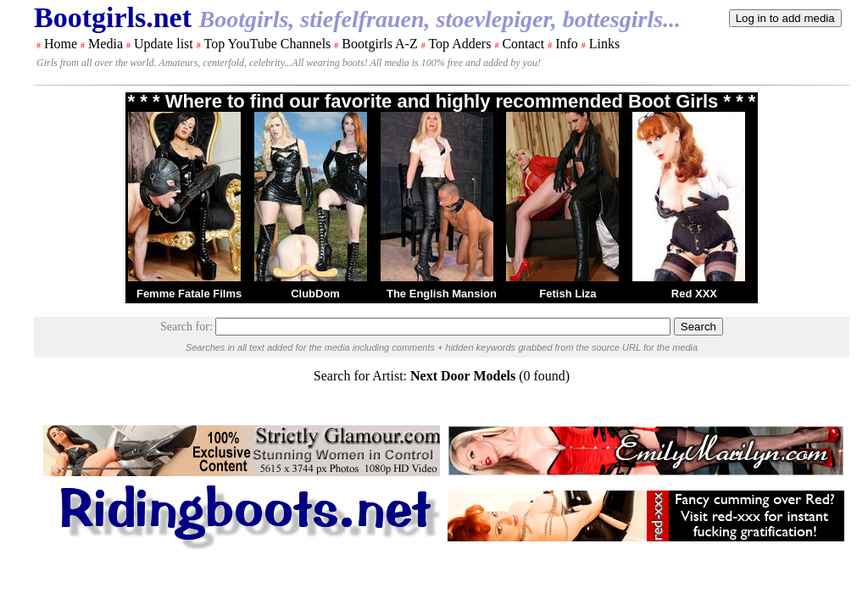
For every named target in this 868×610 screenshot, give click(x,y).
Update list (164, 44)
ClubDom (315, 294)
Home (61, 44)
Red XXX (694, 294)
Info (567, 44)
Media (106, 44)
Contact (523, 44)
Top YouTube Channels (267, 44)
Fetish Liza (568, 294)
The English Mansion (442, 294)
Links (604, 44)
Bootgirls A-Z (379, 44)
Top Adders (459, 44)
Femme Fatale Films (189, 294)
